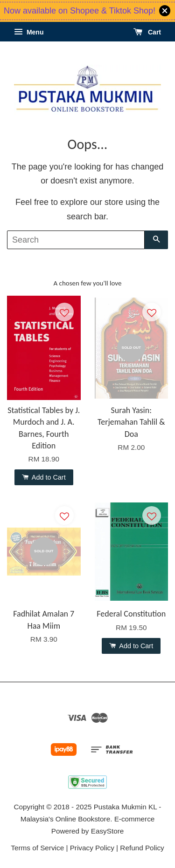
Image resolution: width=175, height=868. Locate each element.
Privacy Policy (92, 848)
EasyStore (108, 831)
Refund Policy (142, 848)
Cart (147, 32)
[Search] (76, 240)
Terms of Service (37, 848)
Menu (29, 32)
